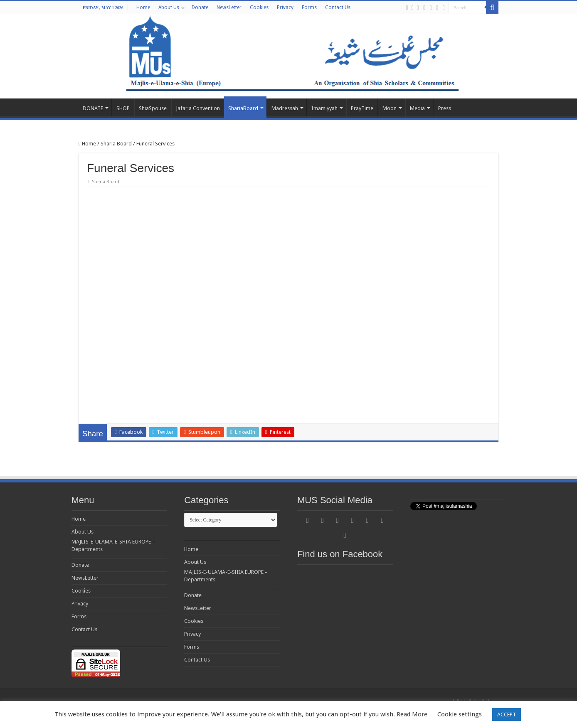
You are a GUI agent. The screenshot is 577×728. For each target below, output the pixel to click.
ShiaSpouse (153, 108)
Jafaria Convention (198, 108)
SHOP (123, 108)
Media (417, 108)
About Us (169, 7)
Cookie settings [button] (460, 714)
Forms (309, 7)
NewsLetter (229, 7)
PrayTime (362, 108)
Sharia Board (116, 144)
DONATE (93, 108)
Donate (200, 7)
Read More (412, 714)
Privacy (285, 7)
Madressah (285, 108)
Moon (390, 108)
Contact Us (338, 7)
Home (143, 7)
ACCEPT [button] (507, 714)
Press (445, 108)
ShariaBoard (243, 108)
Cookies (259, 7)
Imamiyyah (324, 108)
